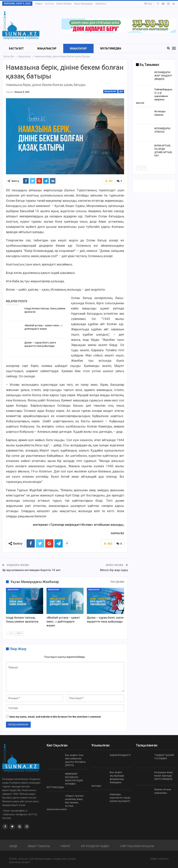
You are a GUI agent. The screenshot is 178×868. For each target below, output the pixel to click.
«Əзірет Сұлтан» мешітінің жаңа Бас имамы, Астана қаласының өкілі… (65, 802)
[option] (154, 115)
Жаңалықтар (47, 48)
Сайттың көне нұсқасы (137, 846)
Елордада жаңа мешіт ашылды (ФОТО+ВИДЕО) (163, 776)
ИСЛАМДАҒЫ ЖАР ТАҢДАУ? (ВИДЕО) (163, 76)
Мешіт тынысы (39, 846)
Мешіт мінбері (64, 4)
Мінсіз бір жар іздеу (114, 570)
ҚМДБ (13, 846)
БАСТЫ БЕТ (16, 48)
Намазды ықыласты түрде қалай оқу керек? (120, 798)
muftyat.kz (163, 859)
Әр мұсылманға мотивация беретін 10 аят (31, 570)
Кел (20, 633)
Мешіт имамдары (84, 4)
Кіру (148, 4)
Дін (121, 91)
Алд (10, 633)
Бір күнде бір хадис (95, 846)
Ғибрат (39, 4)
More (138, 48)
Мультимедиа (111, 48)
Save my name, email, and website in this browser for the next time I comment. (55, 717)
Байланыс (101, 4)
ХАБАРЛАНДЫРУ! (120, 755)
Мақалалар (78, 48)
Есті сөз (49, 4)
